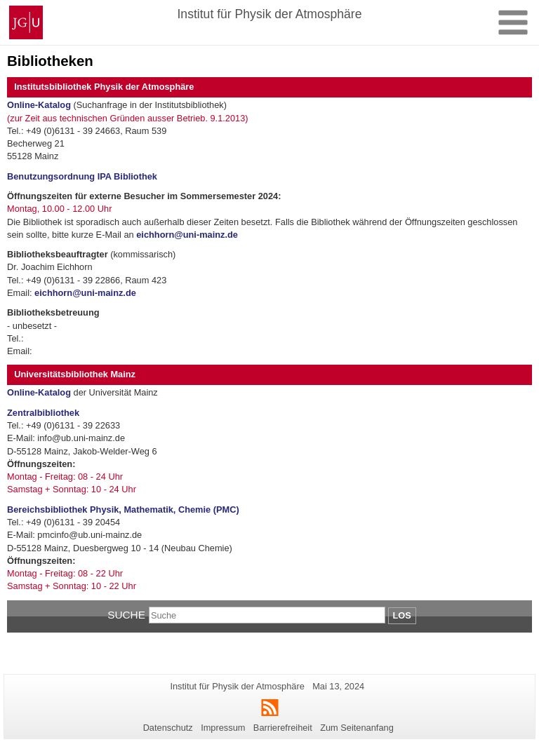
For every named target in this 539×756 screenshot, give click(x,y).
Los (402, 615)
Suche (126, 615)
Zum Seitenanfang (357, 728)
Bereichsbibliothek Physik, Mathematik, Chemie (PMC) (123, 509)
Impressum (223, 728)
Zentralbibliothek (43, 413)
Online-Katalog (39, 105)
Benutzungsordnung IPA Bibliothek (82, 176)
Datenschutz (168, 728)
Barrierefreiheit (283, 728)
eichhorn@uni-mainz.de (187, 235)
